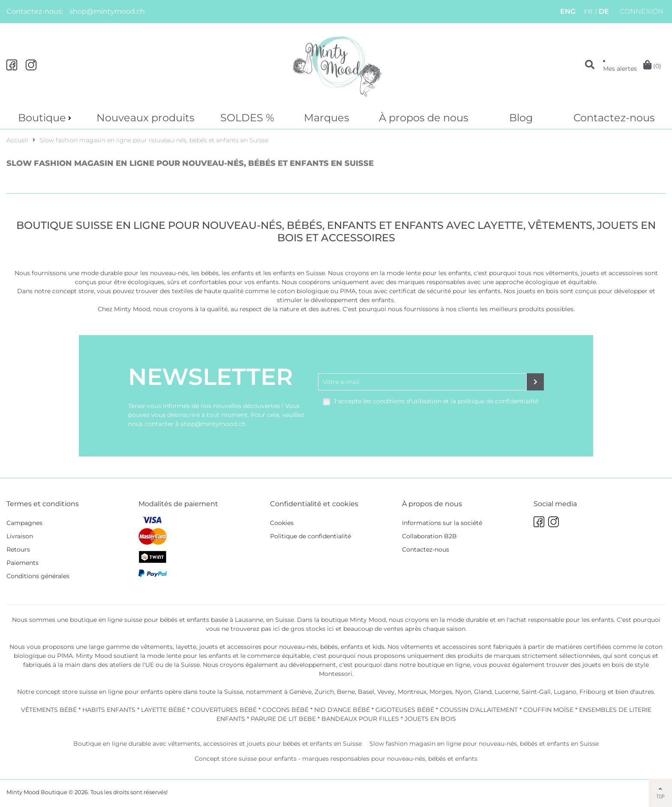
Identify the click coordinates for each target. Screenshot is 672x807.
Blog (521, 118)
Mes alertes (620, 69)
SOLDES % (247, 118)
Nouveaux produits (145, 118)
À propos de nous (424, 118)
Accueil (17, 142)
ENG (568, 11)
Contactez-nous (614, 118)
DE (604, 11)
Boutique (42, 118)
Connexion (642, 11)
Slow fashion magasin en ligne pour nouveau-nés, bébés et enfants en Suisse (154, 142)
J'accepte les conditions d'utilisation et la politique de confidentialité (436, 403)
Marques (327, 118)
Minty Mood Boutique (37, 794)
